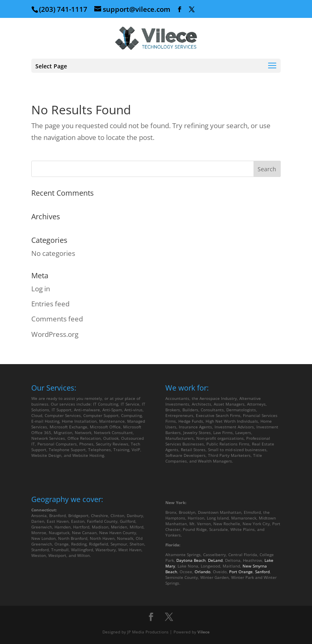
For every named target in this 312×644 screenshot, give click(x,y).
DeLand (215, 560)
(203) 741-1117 (63, 9)
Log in (41, 289)
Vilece (204, 632)
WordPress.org (55, 334)
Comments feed (57, 319)
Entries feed (50, 304)
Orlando (203, 572)
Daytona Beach (191, 560)
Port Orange (241, 572)
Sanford (262, 572)
